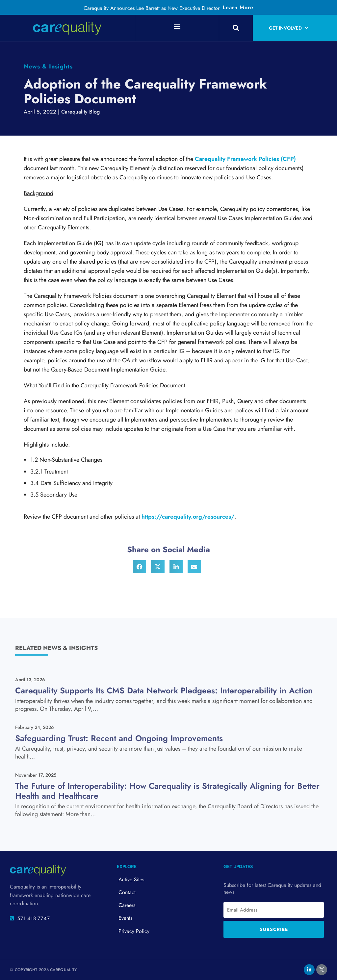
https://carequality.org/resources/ (188, 517)
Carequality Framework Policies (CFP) (245, 159)
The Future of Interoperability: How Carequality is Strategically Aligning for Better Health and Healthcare (167, 791)
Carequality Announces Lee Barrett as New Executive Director (152, 8)
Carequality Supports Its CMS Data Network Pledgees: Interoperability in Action (164, 690)
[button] (177, 26)
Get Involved (288, 28)
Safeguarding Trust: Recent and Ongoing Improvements (119, 738)
